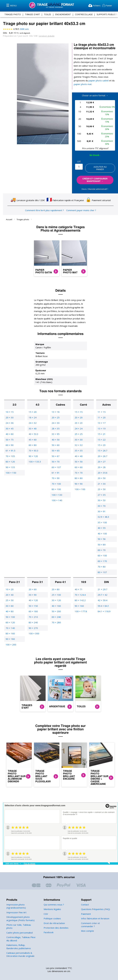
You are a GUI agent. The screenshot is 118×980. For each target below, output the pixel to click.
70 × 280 (56, 619)
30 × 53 (101, 497)
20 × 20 (78, 414)
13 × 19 (101, 425)
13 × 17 (101, 419)
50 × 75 (9, 436)
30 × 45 (9, 425)
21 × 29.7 (102, 586)
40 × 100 (102, 530)
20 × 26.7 (102, 452)
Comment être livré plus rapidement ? (45, 207)
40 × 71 (78, 586)
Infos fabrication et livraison (95, 915)
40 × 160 (56, 602)
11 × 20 (101, 414)
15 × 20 (32, 408)
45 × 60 (32, 436)
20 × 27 (101, 458)
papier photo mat (82, 81)
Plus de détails (30, 860)
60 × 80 (32, 441)
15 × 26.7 (102, 447)
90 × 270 (33, 624)
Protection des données (55, 924)
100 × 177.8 (81, 608)
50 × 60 (55, 441)
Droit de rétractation (53, 920)
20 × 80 (55, 586)
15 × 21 (101, 430)
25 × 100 (56, 591)
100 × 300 (34, 630)
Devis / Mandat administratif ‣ (95, 185)
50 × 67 (55, 452)
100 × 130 (57, 491)
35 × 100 (102, 519)
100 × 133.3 (35, 458)
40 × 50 (55, 436)
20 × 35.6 (102, 469)
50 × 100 (10, 613)
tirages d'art (33, 14)
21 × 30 (101, 480)
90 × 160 (79, 602)
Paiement (86, 910)
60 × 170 (102, 557)
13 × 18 (55, 408)
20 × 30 (9, 414)
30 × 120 (56, 597)
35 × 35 (78, 447)
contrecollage (83, 14)
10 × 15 (9, 408)
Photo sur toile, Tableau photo (21, 921)
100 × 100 (80, 486)
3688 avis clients (12, 860)
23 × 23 (78, 419)
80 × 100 (56, 486)
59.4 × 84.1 (103, 602)
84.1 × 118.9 (104, 608)
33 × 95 (55, 430)
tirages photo (13, 14)
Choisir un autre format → (95, 92)
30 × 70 (101, 502)
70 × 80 (101, 563)
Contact (85, 901)
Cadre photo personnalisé (19, 926)
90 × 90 (78, 480)
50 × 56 (101, 535)
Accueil (9, 216)
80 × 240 (33, 619)
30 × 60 (9, 602)
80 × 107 (102, 569)
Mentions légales (52, 906)
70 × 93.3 (33, 447)
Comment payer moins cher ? (80, 207)
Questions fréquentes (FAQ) (95, 906)
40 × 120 (33, 597)
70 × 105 (10, 452)
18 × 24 (32, 414)
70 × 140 (10, 624)
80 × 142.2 (80, 597)
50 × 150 (33, 602)
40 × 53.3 (33, 430)
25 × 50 (9, 597)
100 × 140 (57, 497)
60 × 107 (56, 464)
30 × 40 (32, 425)
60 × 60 (78, 464)
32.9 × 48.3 (103, 513)
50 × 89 (101, 541)
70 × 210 (33, 613)
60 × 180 (33, 608)
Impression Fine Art (16, 909)
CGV (46, 910)
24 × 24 (78, 425)
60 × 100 (102, 552)
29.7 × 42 (102, 591)
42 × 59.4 (102, 597)
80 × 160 (10, 630)
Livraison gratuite (45, 36)
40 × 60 (9, 430)
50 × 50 (78, 458)
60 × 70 (101, 546)
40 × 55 (101, 524)
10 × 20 (9, 586)
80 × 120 (10, 458)
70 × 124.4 (80, 591)
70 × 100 (56, 480)
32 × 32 (78, 441)
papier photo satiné (103, 77)
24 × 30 (55, 419)
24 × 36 (9, 419)
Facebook (49, 929)
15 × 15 (78, 408)
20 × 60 (32, 586)
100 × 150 (11, 469)
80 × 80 (78, 475)
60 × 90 (9, 441)
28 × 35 (55, 425)
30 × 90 (32, 591)
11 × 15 (101, 408)
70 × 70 (78, 469)
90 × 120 (33, 452)
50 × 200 (56, 608)
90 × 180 (10, 635)
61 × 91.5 (10, 447)
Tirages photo (23, 216)
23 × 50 (101, 486)
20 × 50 (101, 475)
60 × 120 (10, 619)
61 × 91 (55, 469)
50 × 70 (55, 458)
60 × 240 (56, 613)
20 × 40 (9, 591)
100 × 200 (11, 641)
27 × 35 (101, 491)
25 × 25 (78, 430)
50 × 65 (55, 447)
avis (24, 29)
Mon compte (87, 927)
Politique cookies (52, 915)
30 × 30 (78, 436)
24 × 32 (32, 419)
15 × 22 (101, 436)
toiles (47, 14)
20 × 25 (55, 414)
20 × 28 (101, 464)
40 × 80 (9, 608)
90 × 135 (10, 464)
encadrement (63, 14)
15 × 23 (101, 441)
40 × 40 (78, 452)
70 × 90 (55, 475)
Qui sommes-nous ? (54, 901)
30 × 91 (101, 508)
